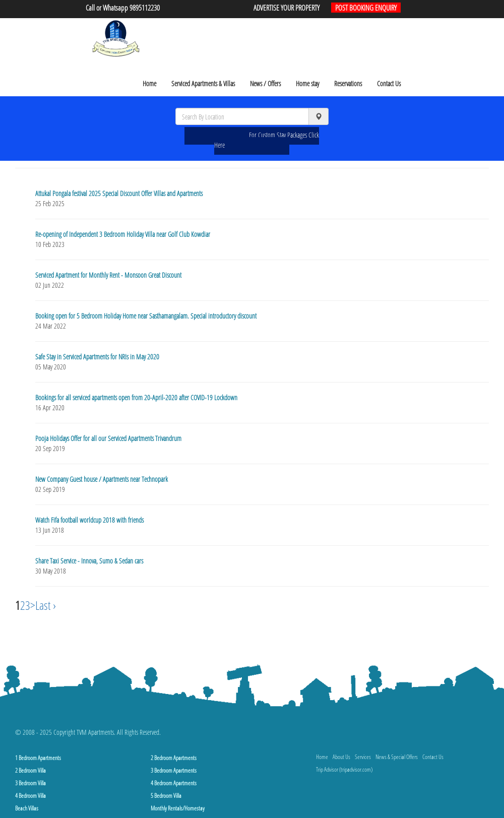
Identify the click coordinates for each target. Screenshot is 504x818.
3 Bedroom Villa (30, 783)
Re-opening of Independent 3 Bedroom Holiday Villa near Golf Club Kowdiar (123, 234)
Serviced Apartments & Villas (203, 83)
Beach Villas (27, 808)
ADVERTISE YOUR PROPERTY (287, 8)
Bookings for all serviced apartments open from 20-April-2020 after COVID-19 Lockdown (136, 397)
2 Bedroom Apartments (174, 758)
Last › (46, 605)
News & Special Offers (397, 757)
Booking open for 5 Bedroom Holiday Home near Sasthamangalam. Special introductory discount (146, 316)
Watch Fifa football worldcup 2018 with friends (89, 520)
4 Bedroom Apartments (174, 783)
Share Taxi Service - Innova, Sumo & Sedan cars (89, 561)
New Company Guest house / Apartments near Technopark (102, 479)
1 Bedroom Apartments (38, 758)
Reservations (348, 83)
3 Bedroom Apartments (174, 770)
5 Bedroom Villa (166, 796)
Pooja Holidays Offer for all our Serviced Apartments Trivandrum (108, 438)
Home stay (307, 83)
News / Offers (265, 83)
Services (363, 757)
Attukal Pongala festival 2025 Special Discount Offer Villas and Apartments (119, 193)
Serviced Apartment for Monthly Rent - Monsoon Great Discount (108, 275)
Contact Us (389, 83)
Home (149, 83)
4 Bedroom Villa (30, 796)
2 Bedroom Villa (30, 770)
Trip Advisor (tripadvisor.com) (344, 769)
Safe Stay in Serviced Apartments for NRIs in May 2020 (97, 357)
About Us (341, 757)
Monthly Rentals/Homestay (178, 808)
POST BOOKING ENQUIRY (366, 8)
